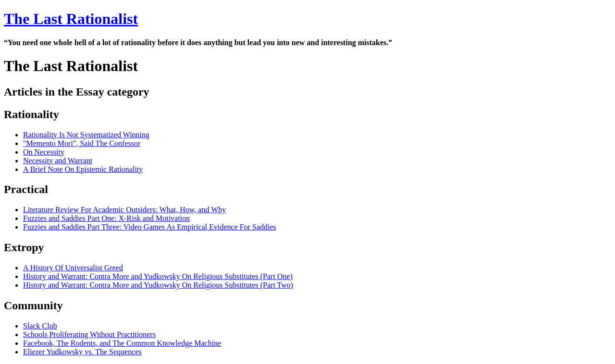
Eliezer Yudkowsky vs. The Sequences (82, 352)
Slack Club (40, 326)
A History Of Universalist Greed (73, 268)
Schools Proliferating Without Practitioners (89, 334)
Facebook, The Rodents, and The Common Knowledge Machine (122, 343)
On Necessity (44, 152)
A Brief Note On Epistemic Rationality (83, 169)
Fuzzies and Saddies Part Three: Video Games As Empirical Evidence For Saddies (150, 227)
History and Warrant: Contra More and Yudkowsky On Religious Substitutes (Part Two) (158, 285)
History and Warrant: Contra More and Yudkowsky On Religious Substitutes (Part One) (158, 276)
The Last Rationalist (71, 19)
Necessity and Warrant (58, 161)
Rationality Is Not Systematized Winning (86, 135)
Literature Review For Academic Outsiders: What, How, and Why (124, 210)
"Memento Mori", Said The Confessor (82, 143)
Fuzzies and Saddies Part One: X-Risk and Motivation (106, 218)
